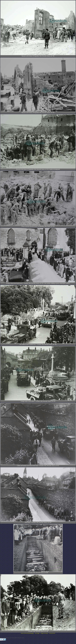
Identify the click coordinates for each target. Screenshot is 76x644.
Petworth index (52, 633)
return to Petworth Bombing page (27, 633)
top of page (37, 633)
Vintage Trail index (44, 633)
